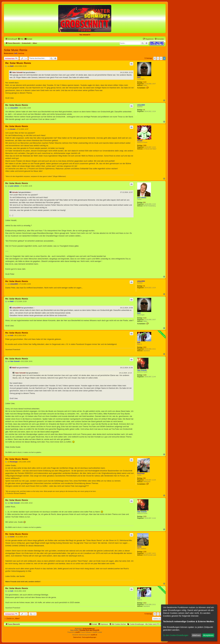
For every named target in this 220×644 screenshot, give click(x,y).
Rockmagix (141, 473)
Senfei (139, 547)
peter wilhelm (142, 198)
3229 (145, 375)
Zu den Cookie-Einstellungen (176, 635)
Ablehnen (196, 635)
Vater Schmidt (17, 72)
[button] (155, 58)
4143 (145, 82)
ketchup (21, 53)
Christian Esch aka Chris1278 (89, 630)
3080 (145, 145)
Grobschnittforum (89, 629)
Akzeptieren (208, 635)
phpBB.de (94, 635)
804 (144, 202)
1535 (145, 552)
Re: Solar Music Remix (18, 63)
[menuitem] (21, 39)
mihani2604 (141, 105)
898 (144, 478)
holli (16, 53)
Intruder (140, 141)
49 (144, 110)
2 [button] (161, 58)
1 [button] (158, 58)
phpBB (77, 632)
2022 (145, 347)
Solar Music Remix (16, 50)
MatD (139, 77)
